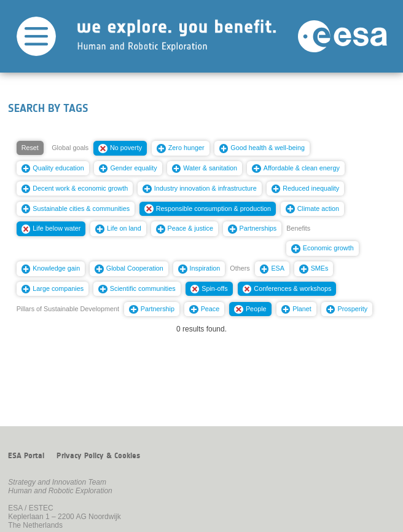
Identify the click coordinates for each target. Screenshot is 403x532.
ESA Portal (26, 456)
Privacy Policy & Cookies (98, 456)
